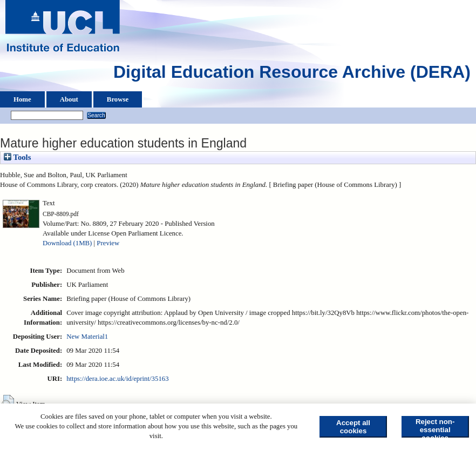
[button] (8, 403)
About (69, 99)
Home (22, 99)
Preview (108, 243)
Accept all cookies (353, 427)
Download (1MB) (67, 243)
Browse (118, 99)
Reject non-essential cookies (435, 428)
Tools (17, 157)
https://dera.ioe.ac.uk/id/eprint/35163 (117, 379)
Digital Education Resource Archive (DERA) (292, 75)
